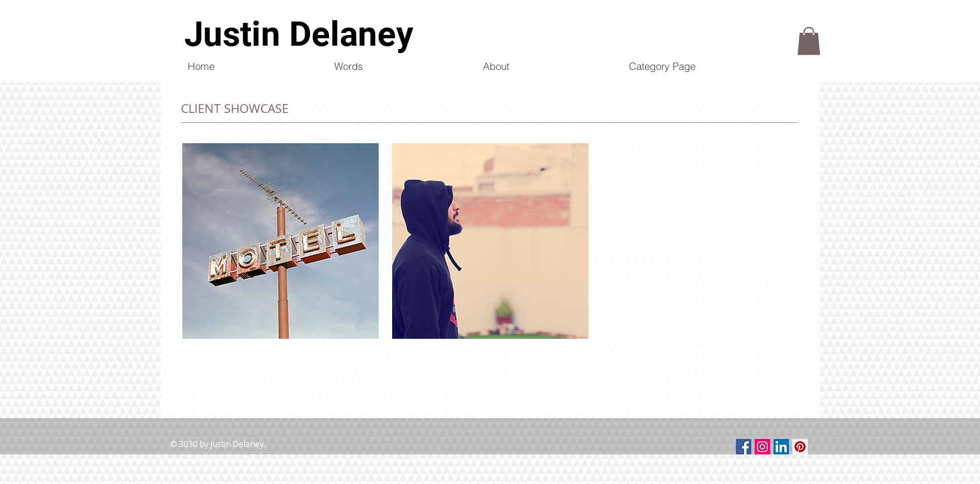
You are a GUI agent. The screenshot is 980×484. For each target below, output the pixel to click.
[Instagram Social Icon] (762, 447)
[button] (809, 41)
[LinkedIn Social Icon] (781, 447)
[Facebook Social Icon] (744, 447)
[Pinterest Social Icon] (800, 447)
